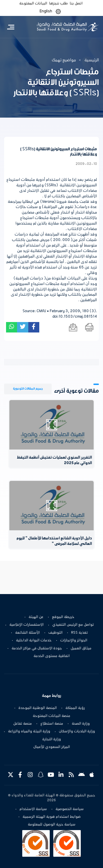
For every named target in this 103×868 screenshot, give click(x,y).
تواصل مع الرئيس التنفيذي (73, 625)
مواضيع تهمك (64, 60)
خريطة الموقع (63, 617)
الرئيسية (92, 60)
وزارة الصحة (81, 724)
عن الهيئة (36, 617)
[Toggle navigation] (11, 27)
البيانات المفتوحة (33, 4)
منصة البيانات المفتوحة (51, 716)
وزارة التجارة (52, 739)
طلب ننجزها (59, 4)
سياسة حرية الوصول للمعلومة (52, 825)
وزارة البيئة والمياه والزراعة (29, 731)
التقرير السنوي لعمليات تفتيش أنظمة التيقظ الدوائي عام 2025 (54, 460)
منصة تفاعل (23, 724)
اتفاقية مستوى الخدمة (52, 656)
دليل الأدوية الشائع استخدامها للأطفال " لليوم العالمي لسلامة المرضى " (54, 541)
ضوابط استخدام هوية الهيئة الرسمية (52, 817)
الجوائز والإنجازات (74, 640)
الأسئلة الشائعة (27, 633)
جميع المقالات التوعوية (28, 389)
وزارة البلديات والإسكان (77, 731)
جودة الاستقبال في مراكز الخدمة (37, 648)
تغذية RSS (80, 633)
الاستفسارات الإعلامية (27, 625)
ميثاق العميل (81, 648)
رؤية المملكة (75, 708)
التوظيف (55, 633)
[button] (58, 11)
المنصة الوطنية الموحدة (38, 708)
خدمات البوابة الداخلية (34, 640)
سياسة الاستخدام (33, 809)
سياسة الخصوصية (70, 809)
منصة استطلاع (52, 724)
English (46, 11)
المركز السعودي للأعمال (52, 747)
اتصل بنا (76, 4)
